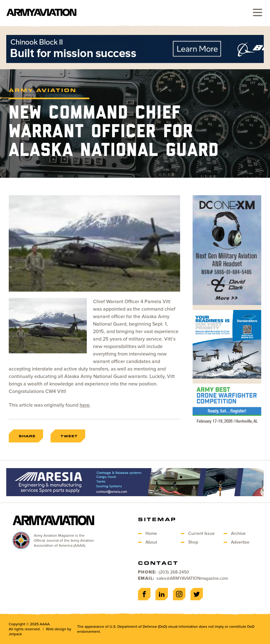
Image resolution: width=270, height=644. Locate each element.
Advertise (240, 542)
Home (151, 533)
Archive (238, 533)
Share (27, 436)
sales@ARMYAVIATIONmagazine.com (192, 578)
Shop (193, 542)
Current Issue (201, 533)
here (85, 405)
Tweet (69, 436)
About (151, 542)
